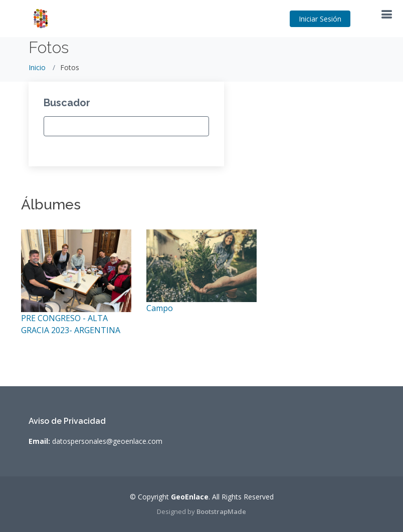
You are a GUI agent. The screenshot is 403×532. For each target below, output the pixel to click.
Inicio (37, 67)
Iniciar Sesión (320, 19)
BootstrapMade (221, 511)
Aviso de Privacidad (67, 421)
